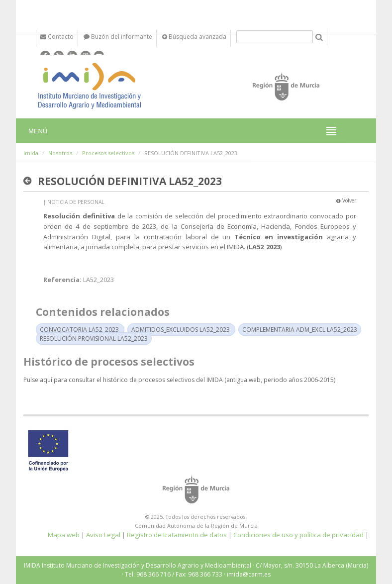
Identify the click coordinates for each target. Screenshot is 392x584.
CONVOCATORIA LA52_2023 (79, 330)
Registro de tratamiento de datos (177, 535)
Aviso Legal (103, 535)
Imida (31, 153)
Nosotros (60, 153)
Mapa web (64, 535)
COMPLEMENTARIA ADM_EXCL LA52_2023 (300, 330)
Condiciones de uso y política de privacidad (298, 535)
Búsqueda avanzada (194, 37)
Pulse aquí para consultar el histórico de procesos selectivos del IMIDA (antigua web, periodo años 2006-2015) (179, 380)
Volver (346, 200)
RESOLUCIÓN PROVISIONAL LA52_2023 (94, 339)
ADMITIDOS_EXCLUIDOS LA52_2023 (181, 330)
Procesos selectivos (108, 153)
